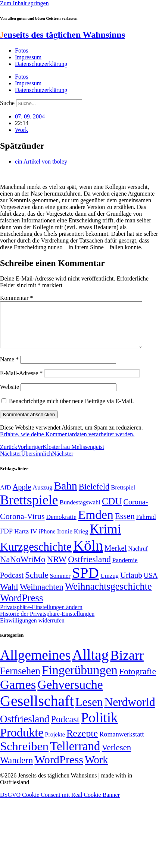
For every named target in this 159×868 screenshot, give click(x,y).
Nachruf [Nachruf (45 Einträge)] (138, 557)
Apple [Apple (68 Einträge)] (22, 496)
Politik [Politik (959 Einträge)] (99, 727)
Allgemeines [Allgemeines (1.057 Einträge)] (35, 664)
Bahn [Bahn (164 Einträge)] (66, 495)
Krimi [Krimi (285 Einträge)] (105, 538)
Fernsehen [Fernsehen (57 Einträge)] (20, 680)
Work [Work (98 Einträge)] (96, 769)
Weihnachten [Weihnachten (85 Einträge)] (42, 596)
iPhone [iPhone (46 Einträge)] (47, 541)
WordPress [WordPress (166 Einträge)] (59, 769)
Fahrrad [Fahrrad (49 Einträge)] (146, 526)
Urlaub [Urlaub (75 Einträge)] (131, 584)
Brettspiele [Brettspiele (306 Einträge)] (29, 509)
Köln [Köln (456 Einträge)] (88, 555)
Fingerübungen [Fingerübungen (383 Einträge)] (80, 679)
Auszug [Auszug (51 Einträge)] (42, 496)
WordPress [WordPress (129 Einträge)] (21, 607)
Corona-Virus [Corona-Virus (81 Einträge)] (22, 525)
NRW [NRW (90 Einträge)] (57, 568)
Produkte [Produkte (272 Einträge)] (22, 741)
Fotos (22, 50)
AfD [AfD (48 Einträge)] (6, 496)
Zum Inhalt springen (24, 3)
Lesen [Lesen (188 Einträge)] (89, 711)
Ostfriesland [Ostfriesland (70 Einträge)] (25, 728)
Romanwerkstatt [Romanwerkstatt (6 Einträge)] (121, 743)
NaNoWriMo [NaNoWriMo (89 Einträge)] (23, 568)
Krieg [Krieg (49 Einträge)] (81, 540)
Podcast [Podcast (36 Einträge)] (65, 728)
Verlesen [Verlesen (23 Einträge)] (116, 756)
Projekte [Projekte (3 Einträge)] (55, 743)
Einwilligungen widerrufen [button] (32, 629)
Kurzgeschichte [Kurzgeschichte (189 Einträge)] (36, 556)
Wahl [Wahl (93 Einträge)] (9, 596)
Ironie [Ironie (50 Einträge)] (65, 540)
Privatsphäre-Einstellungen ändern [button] (41, 616)
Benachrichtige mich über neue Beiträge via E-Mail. (71, 410)
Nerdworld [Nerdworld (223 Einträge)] (130, 711)
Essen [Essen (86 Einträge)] (125, 525)
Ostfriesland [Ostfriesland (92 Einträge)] (89, 568)
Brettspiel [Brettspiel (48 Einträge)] (123, 496)
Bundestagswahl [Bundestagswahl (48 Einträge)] (80, 511)
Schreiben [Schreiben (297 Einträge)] (24, 755)
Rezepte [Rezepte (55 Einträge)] (82, 742)
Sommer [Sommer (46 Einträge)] (60, 585)
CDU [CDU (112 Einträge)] (112, 510)
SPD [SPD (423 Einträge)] (85, 582)
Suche (7, 103)
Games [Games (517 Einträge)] (18, 693)
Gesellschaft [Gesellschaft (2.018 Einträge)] (37, 710)
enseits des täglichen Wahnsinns (63, 35)
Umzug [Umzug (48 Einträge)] (110, 585)
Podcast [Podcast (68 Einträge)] (12, 584)
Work (21, 130)
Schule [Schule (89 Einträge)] (37, 584)
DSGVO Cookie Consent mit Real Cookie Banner (60, 804)
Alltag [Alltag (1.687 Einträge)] (90, 664)
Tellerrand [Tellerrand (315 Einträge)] (75, 755)
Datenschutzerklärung (41, 64)
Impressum (28, 57)
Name (9, 368)
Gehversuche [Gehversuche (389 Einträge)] (70, 693)
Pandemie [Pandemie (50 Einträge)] (125, 569)
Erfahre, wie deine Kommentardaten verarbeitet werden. (67, 443)
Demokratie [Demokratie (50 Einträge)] (61, 526)
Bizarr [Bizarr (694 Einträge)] (127, 664)
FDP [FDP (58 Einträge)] (6, 540)
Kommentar (16, 298)
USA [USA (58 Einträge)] (151, 584)
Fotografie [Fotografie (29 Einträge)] (138, 680)
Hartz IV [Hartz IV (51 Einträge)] (26, 540)
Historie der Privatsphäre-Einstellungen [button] (47, 623)
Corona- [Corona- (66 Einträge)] (136, 511)
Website (10, 396)
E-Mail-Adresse (21, 382)
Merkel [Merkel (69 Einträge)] (116, 557)
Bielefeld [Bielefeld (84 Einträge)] (94, 496)
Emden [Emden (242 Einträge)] (96, 524)
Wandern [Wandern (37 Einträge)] (16, 769)
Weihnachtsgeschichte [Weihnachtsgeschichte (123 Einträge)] (108, 595)
